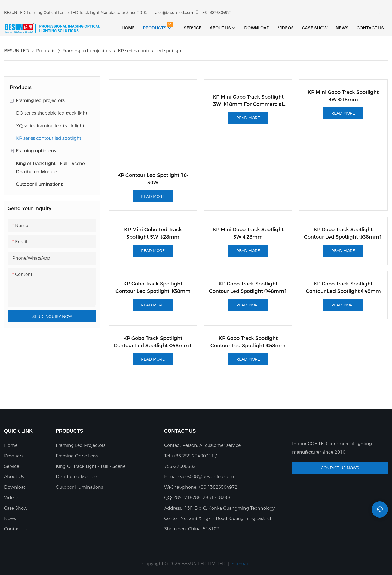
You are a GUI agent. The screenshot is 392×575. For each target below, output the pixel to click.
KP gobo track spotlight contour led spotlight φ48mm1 (248, 287)
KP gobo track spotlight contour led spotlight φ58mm (248, 342)
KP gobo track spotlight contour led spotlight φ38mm (153, 287)
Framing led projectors (87, 51)
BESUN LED (17, 51)
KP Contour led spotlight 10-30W (153, 179)
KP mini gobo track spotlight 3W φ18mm (343, 96)
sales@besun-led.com (173, 13)
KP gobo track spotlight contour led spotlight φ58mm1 (153, 342)
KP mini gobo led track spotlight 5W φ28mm (153, 233)
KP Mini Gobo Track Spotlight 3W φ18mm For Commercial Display (248, 101)
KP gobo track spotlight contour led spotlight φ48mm (343, 287)
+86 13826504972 (213, 13)
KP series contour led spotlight (150, 51)
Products (46, 51)
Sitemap (240, 564)
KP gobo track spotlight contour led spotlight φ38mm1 (343, 233)
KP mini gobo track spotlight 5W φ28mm (248, 233)
